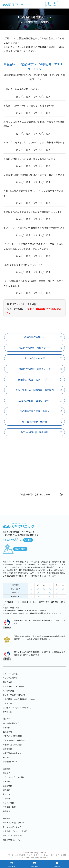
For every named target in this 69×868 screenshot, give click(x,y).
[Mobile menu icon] (63, 4)
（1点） (24, 97)
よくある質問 (20, 855)
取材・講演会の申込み (40, 857)
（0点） (43, 97)
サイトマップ (8, 855)
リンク (29, 855)
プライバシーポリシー (42, 855)
